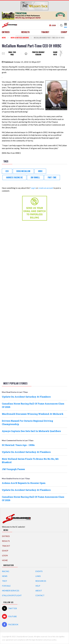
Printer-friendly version (38, 53)
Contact (40, 595)
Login (54, 25)
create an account (46, 188)
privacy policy (51, 640)
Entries (6, 32)
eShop (64, 32)
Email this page (12, 53)
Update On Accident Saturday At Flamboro (26, 397)
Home (5, 560)
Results (26, 32)
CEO (7, 171)
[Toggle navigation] (65, 25)
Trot (5, 581)
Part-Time (52, 177)
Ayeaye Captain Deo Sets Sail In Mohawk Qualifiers (31, 431)
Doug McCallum (23, 171)
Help (38, 586)
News (4, 38)
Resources (41, 581)
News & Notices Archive (20, 38)
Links (38, 576)
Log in (33, 188)
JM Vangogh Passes (13, 469)
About (39, 591)
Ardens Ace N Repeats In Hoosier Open (24, 483)
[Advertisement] (35, 261)
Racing (6, 571)
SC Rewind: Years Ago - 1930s (18, 445)
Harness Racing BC (14, 177)
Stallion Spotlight (12, 595)
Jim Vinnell (35, 177)
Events (39, 571)
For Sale (6, 586)
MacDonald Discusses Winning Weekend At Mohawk (33, 414)
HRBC (40, 171)
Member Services (11, 591)
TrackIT (45, 32)
